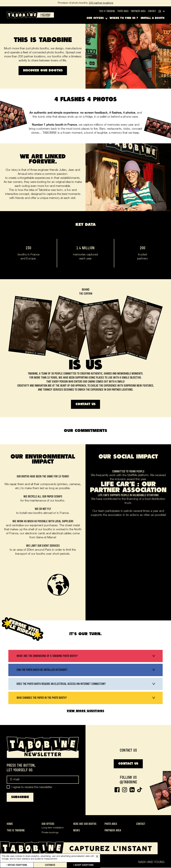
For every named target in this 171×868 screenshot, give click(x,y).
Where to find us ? (124, 18)
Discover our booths (43, 71)
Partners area (138, 11)
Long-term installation (53, 828)
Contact (152, 11)
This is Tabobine (107, 11)
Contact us (85, 404)
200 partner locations (101, 3)
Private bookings (50, 833)
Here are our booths (85, 824)
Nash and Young (151, 863)
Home (10, 824)
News (76, 831)
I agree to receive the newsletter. (32, 788)
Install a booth (152, 18)
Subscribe (20, 797)
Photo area (123, 11)
